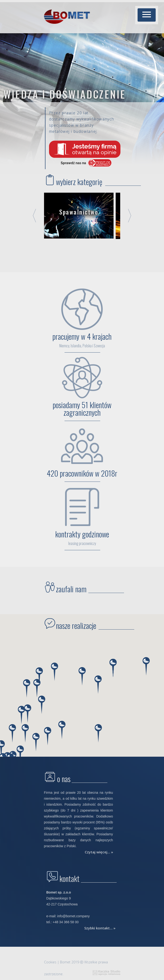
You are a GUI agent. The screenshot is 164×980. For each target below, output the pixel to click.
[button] (147, 15)
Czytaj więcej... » (99, 852)
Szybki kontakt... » (100, 928)
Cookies (50, 962)
